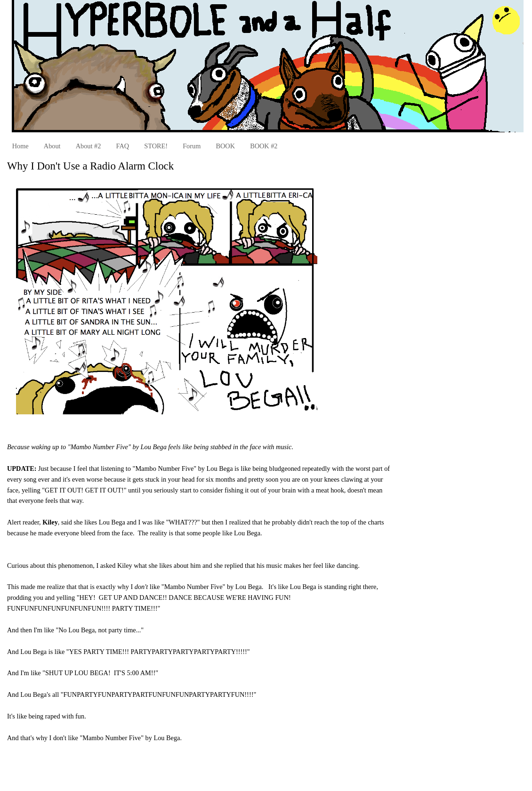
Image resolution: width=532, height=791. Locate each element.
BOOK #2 (264, 146)
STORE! (156, 146)
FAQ (123, 146)
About (52, 146)
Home (20, 146)
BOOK (225, 146)
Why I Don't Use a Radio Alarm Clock (90, 166)
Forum (192, 146)
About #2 (89, 146)
